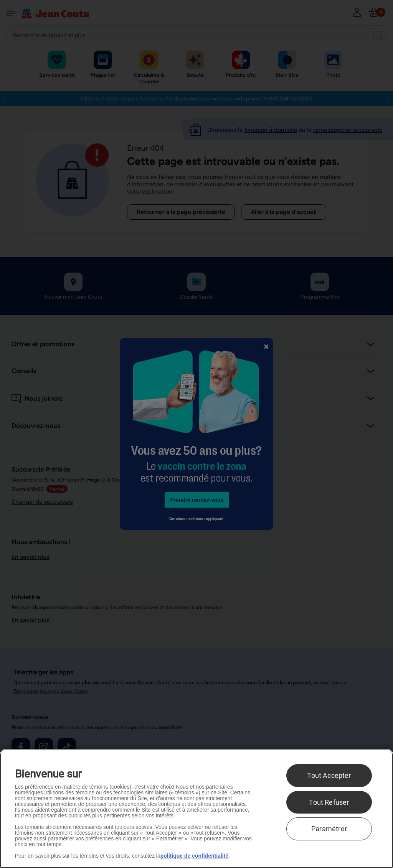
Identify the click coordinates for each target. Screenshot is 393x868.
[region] (196, 809)
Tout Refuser (329, 802)
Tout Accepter (329, 775)
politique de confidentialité (194, 856)
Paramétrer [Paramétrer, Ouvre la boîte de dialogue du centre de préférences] (329, 829)
